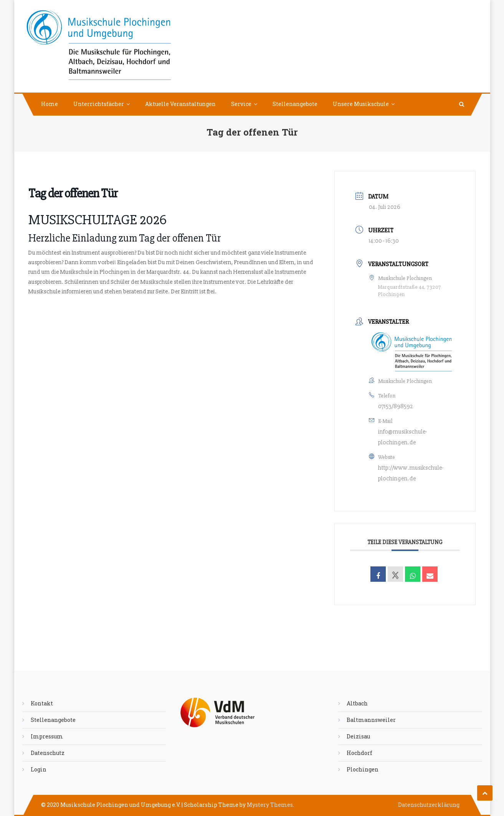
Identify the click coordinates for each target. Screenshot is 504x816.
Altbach (357, 703)
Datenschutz (48, 753)
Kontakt (42, 703)
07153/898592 (396, 406)
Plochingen (363, 769)
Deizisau (358, 736)
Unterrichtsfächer (99, 104)
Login (39, 769)
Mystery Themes (270, 805)
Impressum (47, 736)
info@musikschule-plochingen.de (403, 437)
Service (241, 104)
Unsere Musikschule (361, 104)
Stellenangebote (295, 104)
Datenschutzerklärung (429, 805)
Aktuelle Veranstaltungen (180, 104)
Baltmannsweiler (371, 720)
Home (50, 104)
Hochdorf (359, 753)
